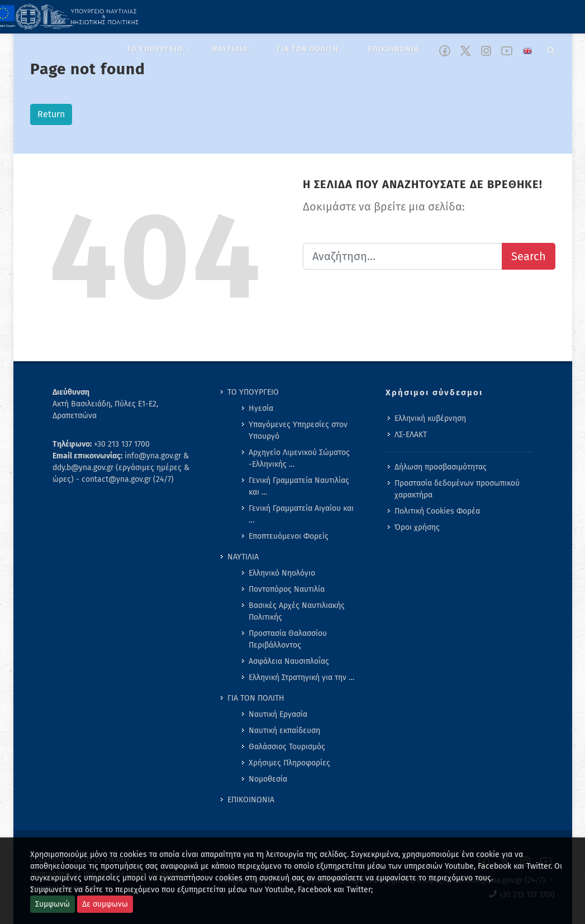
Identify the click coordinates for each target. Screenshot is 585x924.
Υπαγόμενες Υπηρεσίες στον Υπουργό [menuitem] (298, 430)
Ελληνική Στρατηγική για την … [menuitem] (301, 678)
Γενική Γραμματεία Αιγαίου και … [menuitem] (301, 514)
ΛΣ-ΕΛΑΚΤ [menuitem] (411, 435)
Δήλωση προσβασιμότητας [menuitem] (441, 467)
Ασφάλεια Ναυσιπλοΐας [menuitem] (289, 661)
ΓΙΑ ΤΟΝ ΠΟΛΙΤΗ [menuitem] (256, 698)
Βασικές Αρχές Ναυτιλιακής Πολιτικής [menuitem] (297, 611)
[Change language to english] (527, 51)
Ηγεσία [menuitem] (261, 408)
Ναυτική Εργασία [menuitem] (278, 714)
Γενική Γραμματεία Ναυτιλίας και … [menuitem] (299, 486)
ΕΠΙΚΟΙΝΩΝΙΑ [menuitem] (251, 800)
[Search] (551, 49)
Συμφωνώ (53, 904)
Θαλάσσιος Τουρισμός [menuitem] (287, 747)
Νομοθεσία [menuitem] (268, 779)
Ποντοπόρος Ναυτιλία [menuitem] (287, 589)
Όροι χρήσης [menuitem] (417, 527)
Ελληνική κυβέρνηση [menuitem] (430, 418)
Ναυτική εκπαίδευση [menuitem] (284, 731)
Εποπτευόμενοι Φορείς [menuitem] (289, 536)
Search (529, 256)
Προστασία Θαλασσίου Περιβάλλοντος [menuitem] (288, 639)
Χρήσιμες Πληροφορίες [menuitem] (289, 763)
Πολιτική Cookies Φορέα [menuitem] (437, 511)
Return (51, 114)
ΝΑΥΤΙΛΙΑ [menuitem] (243, 557)
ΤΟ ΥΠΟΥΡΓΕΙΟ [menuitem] (253, 392)
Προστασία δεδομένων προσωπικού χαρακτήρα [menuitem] (457, 489)
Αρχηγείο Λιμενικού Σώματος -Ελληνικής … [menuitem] (299, 458)
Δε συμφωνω (105, 904)
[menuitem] (161, 49)
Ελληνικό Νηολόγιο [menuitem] (282, 573)
